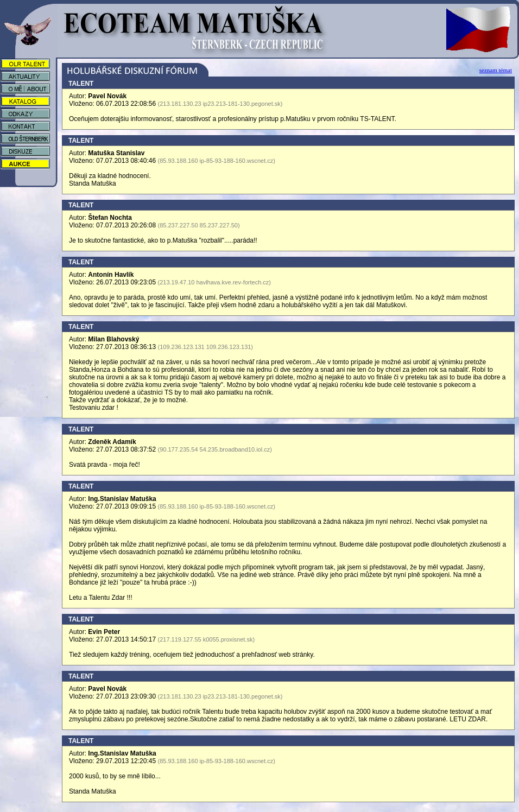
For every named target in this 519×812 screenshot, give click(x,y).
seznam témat (496, 70)
